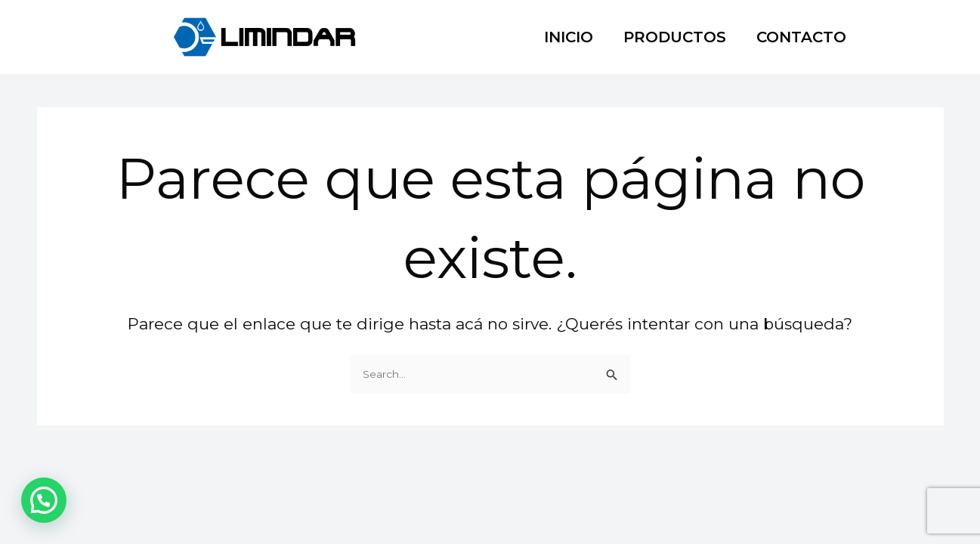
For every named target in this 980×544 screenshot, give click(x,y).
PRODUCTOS (675, 37)
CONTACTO (801, 37)
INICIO (569, 37)
